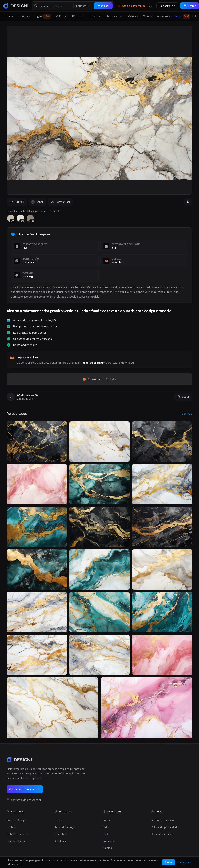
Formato (83, 6)
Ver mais (187, 414)
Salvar (37, 202)
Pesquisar (103, 6)
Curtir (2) (17, 202)
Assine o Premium (131, 6)
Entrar (190, 6)
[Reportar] (188, 202)
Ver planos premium (25, 789)
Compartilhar (60, 202)
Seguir (183, 397)
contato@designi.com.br (26, 800)
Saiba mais (184, 862)
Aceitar (169, 862)
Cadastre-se (167, 6)
